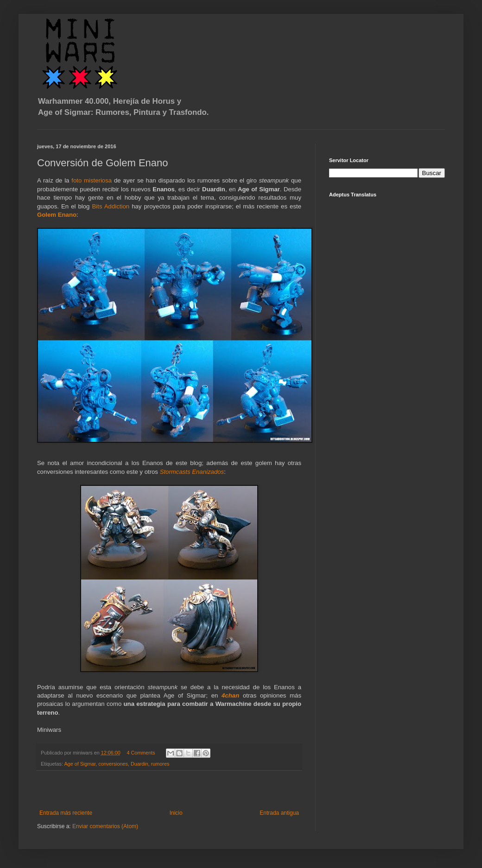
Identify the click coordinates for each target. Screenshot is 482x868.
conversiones (113, 764)
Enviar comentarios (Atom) (105, 826)
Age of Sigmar (80, 764)
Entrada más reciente (66, 813)
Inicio (176, 813)
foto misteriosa (93, 180)
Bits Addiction (111, 206)
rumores (160, 764)
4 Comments (141, 753)
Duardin (140, 764)
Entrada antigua (279, 813)
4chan (230, 695)
